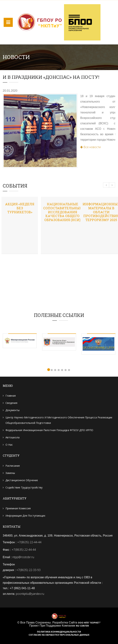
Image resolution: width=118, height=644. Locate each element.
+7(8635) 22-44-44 (29, 542)
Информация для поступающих (25, 516)
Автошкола (12, 437)
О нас (9, 445)
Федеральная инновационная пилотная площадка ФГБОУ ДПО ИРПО (49, 430)
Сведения (11, 403)
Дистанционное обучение (22, 480)
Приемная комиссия (18, 508)
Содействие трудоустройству (24, 487)
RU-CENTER (82, 626)
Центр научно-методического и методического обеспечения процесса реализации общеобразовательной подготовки (59, 420)
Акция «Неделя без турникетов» (20, 208)
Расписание (13, 466)
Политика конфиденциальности (59, 632)
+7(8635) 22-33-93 (28, 570)
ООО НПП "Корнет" (89, 623)
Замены (10, 473)
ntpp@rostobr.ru (23, 557)
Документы (12, 410)
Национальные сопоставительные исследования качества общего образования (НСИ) (62, 212)
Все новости (90, 147)
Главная (11, 396)
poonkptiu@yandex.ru (30, 594)
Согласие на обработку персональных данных (59, 635)
